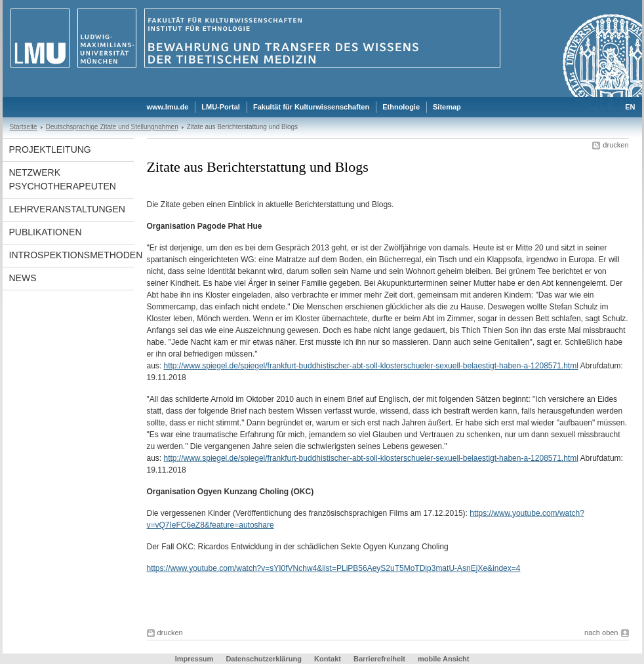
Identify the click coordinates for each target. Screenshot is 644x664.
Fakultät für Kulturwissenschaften (311, 107)
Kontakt (328, 659)
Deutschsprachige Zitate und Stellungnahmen (112, 127)
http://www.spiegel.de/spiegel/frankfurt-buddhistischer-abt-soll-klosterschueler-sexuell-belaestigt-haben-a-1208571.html (371, 366)
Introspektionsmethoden (71, 255)
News (23, 278)
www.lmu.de (168, 107)
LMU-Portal (221, 107)
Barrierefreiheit (380, 659)
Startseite (24, 127)
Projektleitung (50, 149)
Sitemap (447, 107)
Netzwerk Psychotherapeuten (63, 179)
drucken (615, 145)
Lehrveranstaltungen (67, 209)
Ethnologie (401, 107)
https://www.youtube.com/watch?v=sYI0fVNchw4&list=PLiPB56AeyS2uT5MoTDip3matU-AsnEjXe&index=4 (334, 568)
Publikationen (46, 232)
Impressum (194, 659)
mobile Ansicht (443, 659)
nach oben (601, 633)
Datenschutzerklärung (264, 659)
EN (630, 107)
